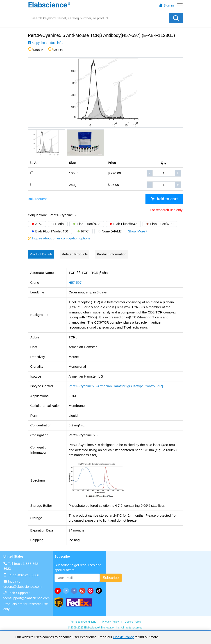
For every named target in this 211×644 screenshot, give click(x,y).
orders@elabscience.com (22, 587)
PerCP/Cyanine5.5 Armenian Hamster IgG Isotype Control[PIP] (116, 386)
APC (39, 224)
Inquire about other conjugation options (61, 238)
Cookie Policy (133, 622)
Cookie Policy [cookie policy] (124, 637)
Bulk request (37, 199)
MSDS (58, 50)
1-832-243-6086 (27, 575)
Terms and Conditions (83, 622)
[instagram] (83, 591)
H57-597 (75, 283)
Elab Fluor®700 (162, 224)
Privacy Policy (110, 622)
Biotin (59, 224)
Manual (39, 50)
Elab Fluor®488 (88, 224)
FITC (85, 231)
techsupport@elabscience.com (26, 598)
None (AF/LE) (112, 231)
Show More (138, 231)
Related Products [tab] (75, 254)
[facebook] (75, 591)
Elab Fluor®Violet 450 (52, 231)
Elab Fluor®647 (125, 224)
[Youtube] (59, 591)
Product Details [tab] (41, 254)
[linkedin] (67, 591)
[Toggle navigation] (179, 5)
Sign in (166, 5)
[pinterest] (91, 591)
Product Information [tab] (112, 254)
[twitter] (100, 591)
